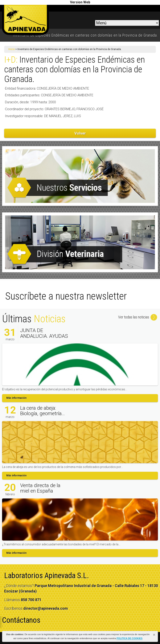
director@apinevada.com (46, 608)
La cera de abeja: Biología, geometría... (42, 411)
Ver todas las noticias (138, 317)
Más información (16, 398)
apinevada (25, 21)
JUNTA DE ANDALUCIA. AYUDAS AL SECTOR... (44, 336)
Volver (80, 133)
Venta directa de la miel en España (40, 488)
